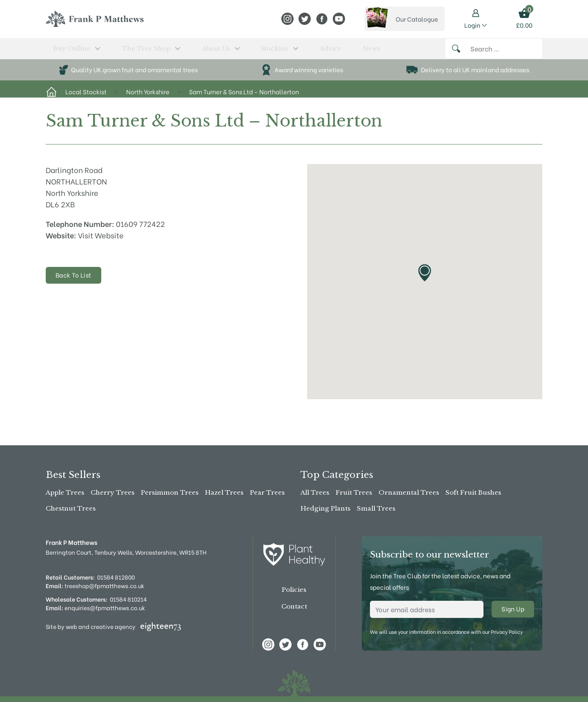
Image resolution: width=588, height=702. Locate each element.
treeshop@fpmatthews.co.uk (95, 585)
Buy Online (68, 52)
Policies (294, 590)
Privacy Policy (507, 632)
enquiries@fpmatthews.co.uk (95, 608)
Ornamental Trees (409, 492)
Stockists (220, 52)
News (280, 52)
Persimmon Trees (170, 492)
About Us (177, 52)
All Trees (315, 492)
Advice (255, 52)
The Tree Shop (124, 52)
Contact (294, 606)
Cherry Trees (112, 492)
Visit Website (101, 242)
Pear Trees (267, 492)
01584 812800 (116, 577)
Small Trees (376, 508)
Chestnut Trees (71, 508)
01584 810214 (128, 599)
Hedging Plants (325, 508)
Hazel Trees (224, 492)
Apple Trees (65, 492)
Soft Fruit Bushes (473, 492)
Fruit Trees (354, 492)
